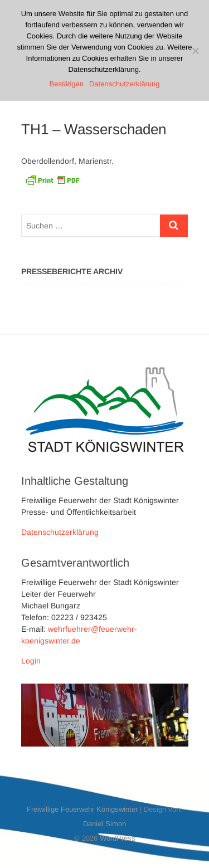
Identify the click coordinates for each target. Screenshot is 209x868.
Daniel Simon (104, 824)
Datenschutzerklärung (60, 532)
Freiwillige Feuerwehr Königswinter (82, 809)
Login (31, 661)
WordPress (118, 838)
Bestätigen (67, 84)
